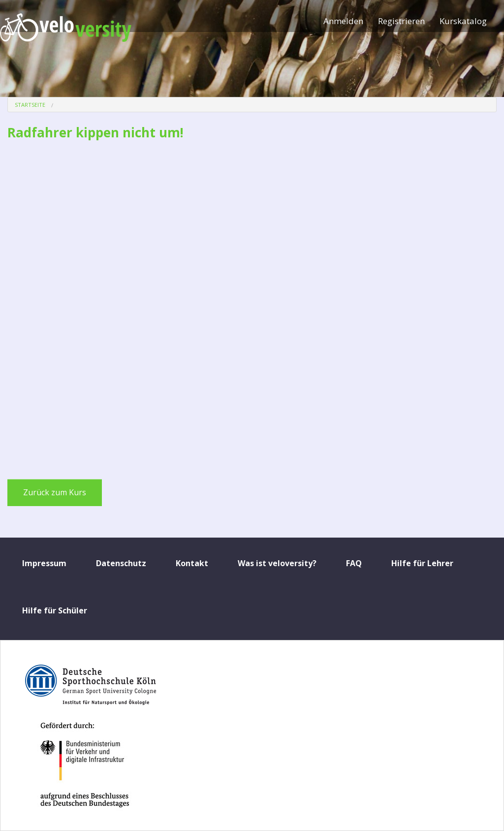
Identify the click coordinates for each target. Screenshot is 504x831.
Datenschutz (121, 563)
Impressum (44, 563)
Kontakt (192, 563)
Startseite (30, 105)
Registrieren (401, 21)
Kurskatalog (463, 21)
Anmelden (343, 21)
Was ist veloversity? (277, 563)
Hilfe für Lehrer (422, 563)
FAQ (354, 563)
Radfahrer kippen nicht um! (95, 132)
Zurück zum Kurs (55, 492)
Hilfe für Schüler (55, 610)
